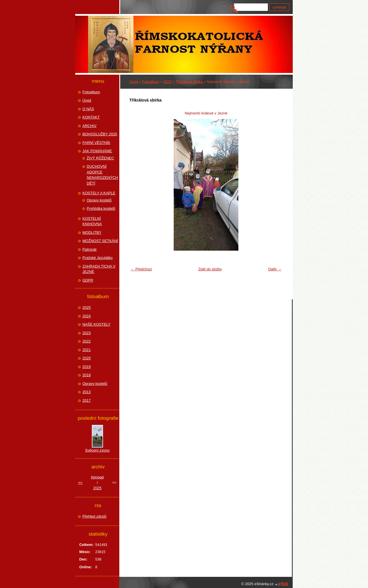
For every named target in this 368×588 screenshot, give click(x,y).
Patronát (89, 249)
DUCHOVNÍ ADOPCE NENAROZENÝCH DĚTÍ (102, 175)
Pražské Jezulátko (98, 258)
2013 (87, 392)
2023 (167, 82)
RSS (284, 584)
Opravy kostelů (99, 200)
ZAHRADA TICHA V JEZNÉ (99, 269)
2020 (87, 358)
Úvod (134, 82)
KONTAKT (91, 117)
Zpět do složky (210, 269)
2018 (87, 375)
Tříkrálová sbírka (189, 82)
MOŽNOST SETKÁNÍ (100, 241)
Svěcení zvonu (97, 450)
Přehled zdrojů (94, 516)
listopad (97, 477)
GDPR (88, 280)
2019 (87, 367)
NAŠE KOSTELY (96, 324)
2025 (87, 307)
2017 (87, 400)
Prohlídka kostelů (101, 208)
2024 (87, 316)
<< (80, 483)
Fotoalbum (151, 82)
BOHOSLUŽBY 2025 (100, 134)
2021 (87, 350)
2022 (87, 341)
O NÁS (88, 109)
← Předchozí (141, 269)
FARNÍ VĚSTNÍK (96, 143)
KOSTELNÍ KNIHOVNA (92, 221)
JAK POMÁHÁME (97, 151)
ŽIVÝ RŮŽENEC (100, 158)
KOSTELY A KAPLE (99, 193)
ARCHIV (89, 126)
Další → (275, 269)
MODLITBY (92, 232)
